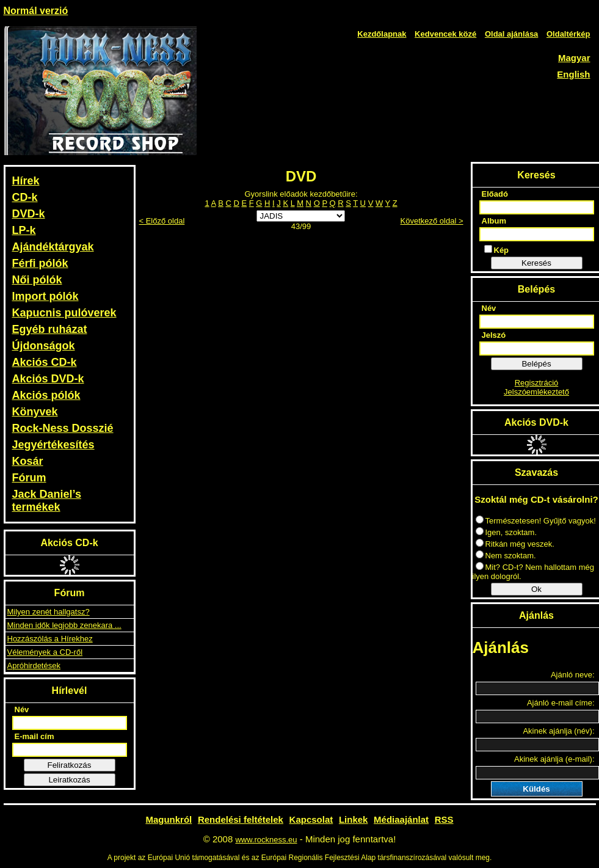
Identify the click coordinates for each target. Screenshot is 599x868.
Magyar (574, 58)
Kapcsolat (311, 819)
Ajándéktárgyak (53, 247)
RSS (444, 819)
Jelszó (494, 335)
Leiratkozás (69, 780)
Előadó (495, 194)
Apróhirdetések (34, 666)
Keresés (536, 263)
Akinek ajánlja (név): (558, 731)
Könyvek (35, 412)
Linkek (354, 819)
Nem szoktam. (506, 556)
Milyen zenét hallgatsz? (49, 612)
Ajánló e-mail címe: (561, 703)
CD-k (25, 197)
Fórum (29, 478)
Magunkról (169, 819)
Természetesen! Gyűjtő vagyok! (536, 521)
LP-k (24, 230)
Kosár (28, 461)
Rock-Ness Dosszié (63, 428)
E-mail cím (34, 736)
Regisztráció (537, 383)
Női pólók (37, 280)
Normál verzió (36, 11)
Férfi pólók (40, 263)
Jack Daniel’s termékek (47, 501)
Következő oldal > (432, 221)
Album (494, 221)
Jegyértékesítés (53, 445)
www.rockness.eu (266, 840)
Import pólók (45, 296)
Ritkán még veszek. (515, 544)
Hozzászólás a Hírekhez (50, 639)
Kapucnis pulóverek (64, 313)
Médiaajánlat (401, 819)
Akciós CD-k (45, 362)
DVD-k (29, 214)
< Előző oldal (162, 221)
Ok (536, 589)
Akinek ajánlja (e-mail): (554, 759)
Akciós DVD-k (48, 379)
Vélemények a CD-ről (45, 652)
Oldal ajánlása (511, 34)
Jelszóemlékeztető (536, 392)
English (573, 74)
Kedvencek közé (445, 34)
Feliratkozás (70, 765)
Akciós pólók (46, 395)
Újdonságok (44, 346)
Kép (497, 250)
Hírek (26, 181)
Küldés (536, 789)
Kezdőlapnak (382, 34)
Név (22, 709)
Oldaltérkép (568, 34)
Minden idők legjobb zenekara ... (64, 625)
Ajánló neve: (573, 675)
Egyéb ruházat (50, 329)
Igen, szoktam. (506, 532)
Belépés (536, 364)
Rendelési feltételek (241, 819)
